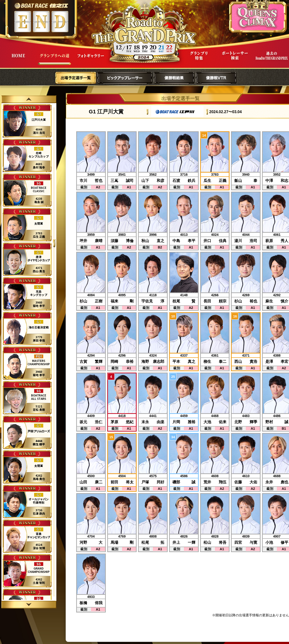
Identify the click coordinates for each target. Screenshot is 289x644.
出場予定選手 (76, 78)
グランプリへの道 (54, 59)
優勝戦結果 (174, 78)
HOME (18, 59)
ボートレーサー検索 (235, 59)
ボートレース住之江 (41, 6)
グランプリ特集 (199, 59)
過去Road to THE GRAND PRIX (271, 59)
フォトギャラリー (91, 59)
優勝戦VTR (216, 78)
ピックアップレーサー (125, 78)
